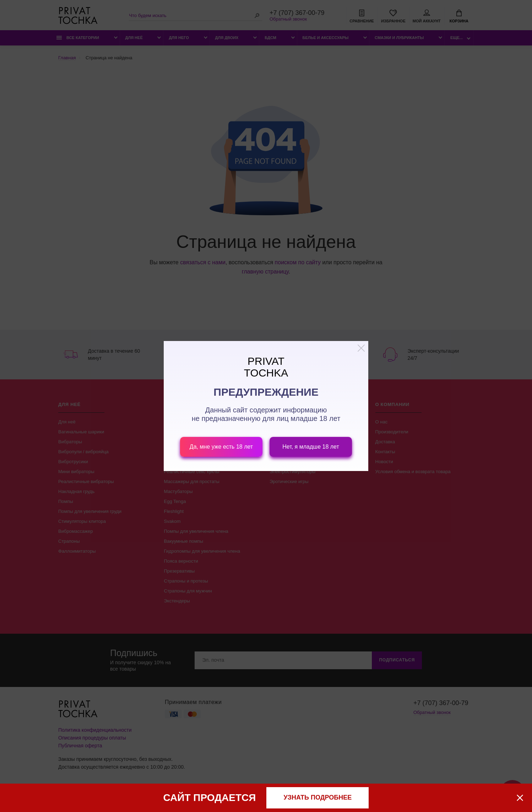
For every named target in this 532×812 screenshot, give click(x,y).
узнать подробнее (318, 797)
